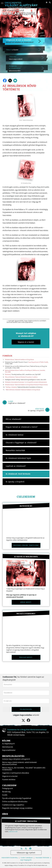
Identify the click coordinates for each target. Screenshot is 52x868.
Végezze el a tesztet (10, 776)
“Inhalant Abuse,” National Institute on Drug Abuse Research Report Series (26, 385)
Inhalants (8, 374)
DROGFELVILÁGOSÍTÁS (13, 756)
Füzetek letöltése (9, 779)
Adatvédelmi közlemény (10, 858)
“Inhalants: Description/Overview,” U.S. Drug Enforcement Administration (26, 382)
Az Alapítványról (8, 744)
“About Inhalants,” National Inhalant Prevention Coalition (21, 377)
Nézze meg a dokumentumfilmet (19, 763)
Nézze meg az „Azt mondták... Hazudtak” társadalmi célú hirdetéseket (24, 769)
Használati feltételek (42, 858)
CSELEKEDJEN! (26, 497)
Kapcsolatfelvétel (9, 750)
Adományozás (8, 747)
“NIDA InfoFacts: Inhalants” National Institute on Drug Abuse (23, 390)
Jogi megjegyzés (26, 860)
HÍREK (5, 814)
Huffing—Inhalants (11, 387)
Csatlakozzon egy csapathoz (13, 805)
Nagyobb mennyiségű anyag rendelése (17, 808)
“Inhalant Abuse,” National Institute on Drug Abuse (19, 360)
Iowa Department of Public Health (38, 362)
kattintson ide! (13, 832)
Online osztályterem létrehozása (15, 801)
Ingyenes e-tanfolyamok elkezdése (16, 773)
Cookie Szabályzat (27, 858)
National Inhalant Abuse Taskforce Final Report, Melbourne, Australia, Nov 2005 (25, 371)
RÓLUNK (6, 741)
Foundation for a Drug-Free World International (27, 730)
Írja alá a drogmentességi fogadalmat (17, 798)
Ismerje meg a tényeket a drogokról (16, 759)
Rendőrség (6, 792)
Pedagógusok (8, 788)
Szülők (5, 795)
